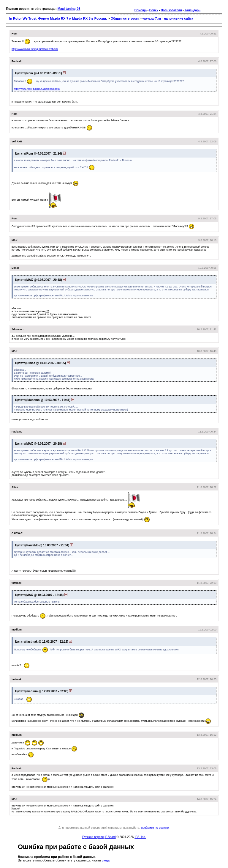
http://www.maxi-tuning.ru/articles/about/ (35, 49)
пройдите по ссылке (155, 828)
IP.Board (110, 837)
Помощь (141, 10)
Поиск (154, 10)
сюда (106, 860)
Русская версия (93, 837)
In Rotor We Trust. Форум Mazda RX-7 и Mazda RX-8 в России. (58, 18)
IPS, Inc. (140, 837)
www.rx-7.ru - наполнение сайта (168, 18)
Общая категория (125, 18)
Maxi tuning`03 (69, 9)
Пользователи (171, 10)
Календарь (192, 10)
